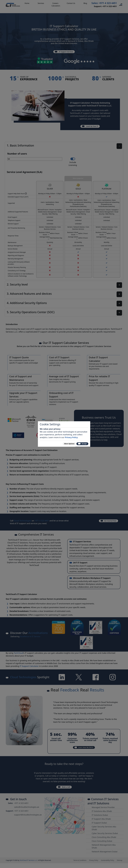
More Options (65, 444)
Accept (81, 444)
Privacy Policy (71, 436)
